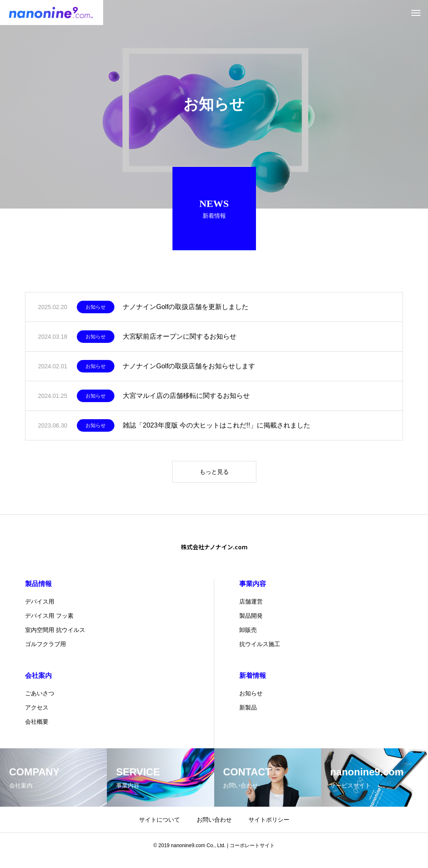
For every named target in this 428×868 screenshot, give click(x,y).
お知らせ (96, 311)
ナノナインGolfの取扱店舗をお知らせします (189, 371)
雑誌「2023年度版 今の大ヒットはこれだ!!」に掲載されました (217, 430)
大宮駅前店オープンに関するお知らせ (180, 341)
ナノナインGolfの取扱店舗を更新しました (186, 311)
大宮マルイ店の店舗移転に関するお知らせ (186, 400)
